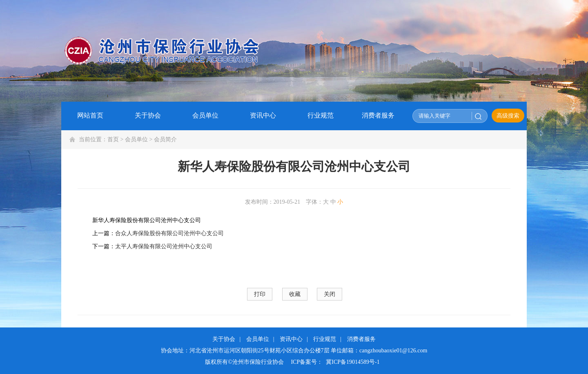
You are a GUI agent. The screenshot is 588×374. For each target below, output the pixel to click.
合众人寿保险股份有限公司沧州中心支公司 (169, 233)
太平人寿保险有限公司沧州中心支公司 (164, 246)
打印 (260, 294)
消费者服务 (361, 339)
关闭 (330, 294)
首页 (113, 139)
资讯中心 (291, 339)
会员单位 (136, 139)
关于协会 (224, 339)
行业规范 (325, 339)
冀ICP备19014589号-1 (353, 362)
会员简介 (165, 139)
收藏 (295, 294)
